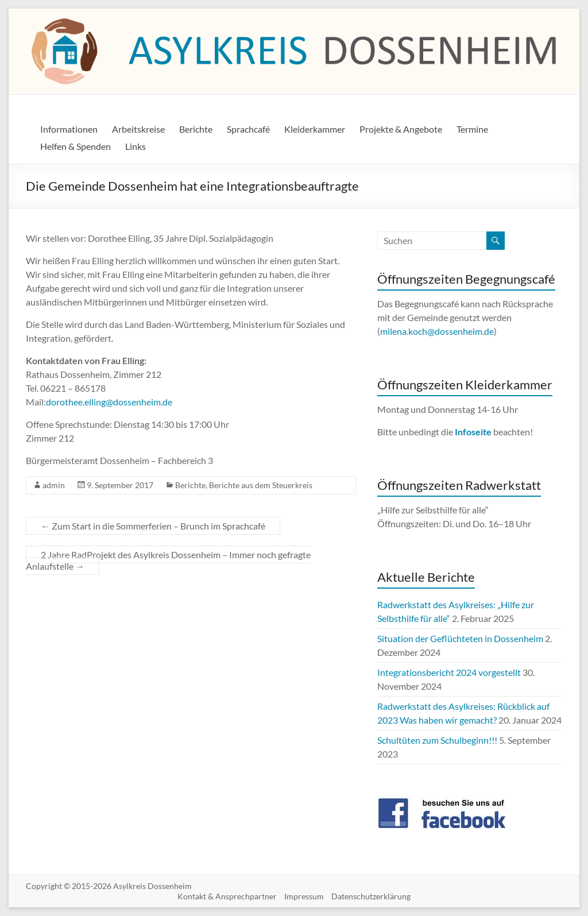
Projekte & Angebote (401, 129)
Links (136, 146)
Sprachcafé (248, 129)
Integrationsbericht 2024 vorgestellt (449, 672)
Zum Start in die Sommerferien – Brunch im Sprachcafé (153, 526)
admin (54, 485)
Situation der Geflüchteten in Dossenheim (460, 638)
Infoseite (474, 432)
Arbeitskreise (138, 129)
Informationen (69, 129)
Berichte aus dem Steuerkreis (261, 485)
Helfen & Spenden (76, 146)
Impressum (304, 896)
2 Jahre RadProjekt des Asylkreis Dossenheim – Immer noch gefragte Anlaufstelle (168, 560)
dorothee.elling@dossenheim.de (109, 402)
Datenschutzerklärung (371, 896)
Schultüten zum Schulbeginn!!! (437, 740)
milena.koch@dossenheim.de (437, 331)
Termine (472, 129)
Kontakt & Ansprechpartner (227, 896)
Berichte (196, 129)
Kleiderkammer (315, 129)
